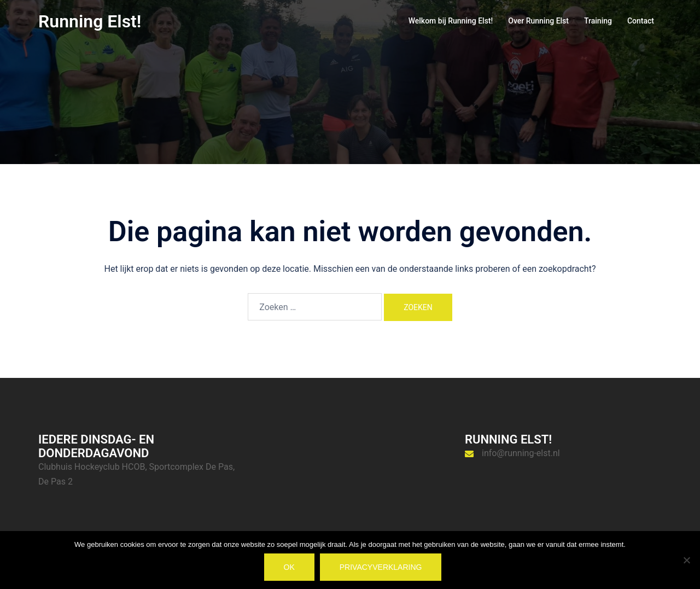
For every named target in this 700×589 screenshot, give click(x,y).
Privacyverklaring (381, 567)
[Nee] (686, 560)
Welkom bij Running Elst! (451, 21)
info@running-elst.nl (521, 453)
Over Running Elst (538, 21)
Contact (641, 21)
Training (598, 21)
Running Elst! (90, 21)
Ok (289, 567)
